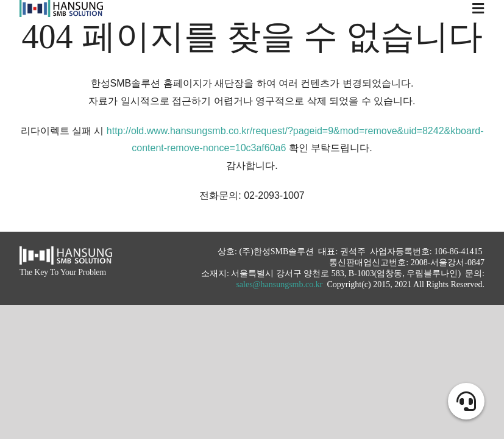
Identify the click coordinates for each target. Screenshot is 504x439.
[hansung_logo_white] (66, 251)
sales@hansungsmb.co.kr (279, 284)
